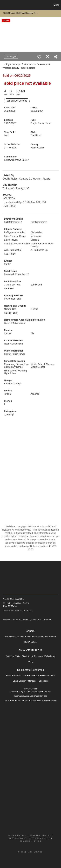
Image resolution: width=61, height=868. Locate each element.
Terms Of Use (17, 835)
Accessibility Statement (44, 637)
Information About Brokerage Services (30, 696)
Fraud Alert (26, 637)
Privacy (47, 692)
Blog (31, 662)
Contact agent (11, 57)
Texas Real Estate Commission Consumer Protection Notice (30, 701)
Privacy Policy (40, 835)
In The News (37, 656)
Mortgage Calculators (38, 681)
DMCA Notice (31, 642)
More (56, 5)
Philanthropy (50, 656)
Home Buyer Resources (39, 676)
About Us (26, 656)
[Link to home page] (3, 5)
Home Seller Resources (16, 676)
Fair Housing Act (12, 637)
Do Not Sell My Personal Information (26, 692)
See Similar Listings (17, 101)
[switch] (39, 57)
